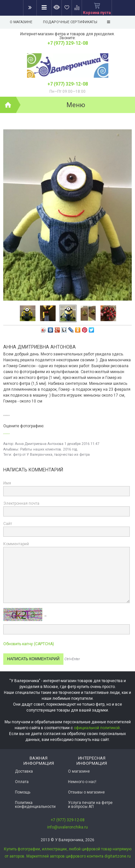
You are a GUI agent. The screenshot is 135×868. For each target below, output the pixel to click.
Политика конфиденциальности (35, 805)
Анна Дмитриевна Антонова (39, 444)
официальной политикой (97, 728)
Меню (76, 105)
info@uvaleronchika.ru (67, 827)
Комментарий (16, 544)
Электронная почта (21, 503)
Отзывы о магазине (86, 792)
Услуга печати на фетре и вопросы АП (90, 805)
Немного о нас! (82, 782)
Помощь (23, 792)
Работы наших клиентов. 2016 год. (49, 449)
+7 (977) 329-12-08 (68, 43)
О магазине (21, 22)
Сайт (8, 524)
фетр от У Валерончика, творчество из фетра (51, 455)
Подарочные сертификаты (70, 22)
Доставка (24, 771)
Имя (7, 483)
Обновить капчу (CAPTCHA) (29, 644)
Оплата (22, 782)
